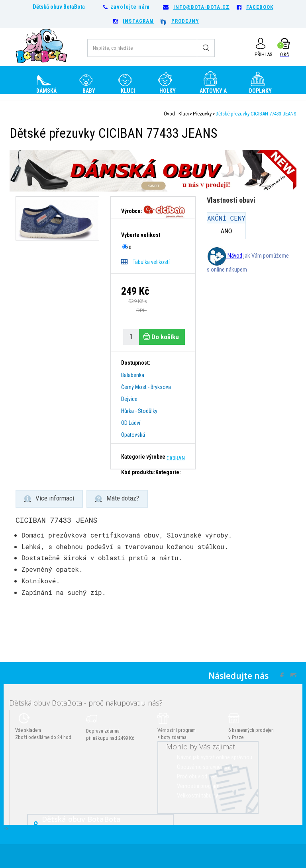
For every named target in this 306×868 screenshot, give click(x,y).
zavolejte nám (130, 7)
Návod (225, 256)
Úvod (169, 114)
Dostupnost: (136, 363)
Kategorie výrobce (143, 457)
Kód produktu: (138, 472)
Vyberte (141, 235)
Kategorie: (168, 472)
